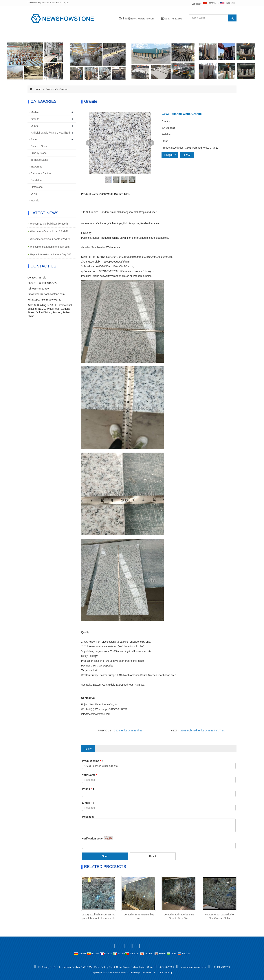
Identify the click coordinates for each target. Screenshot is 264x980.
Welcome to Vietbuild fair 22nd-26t (50, 231)
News (122, 35)
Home (37, 35)
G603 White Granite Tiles (128, 731)
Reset (153, 856)
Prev (89, 143)
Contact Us (181, 35)
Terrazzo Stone (39, 160)
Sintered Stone (39, 146)
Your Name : (91, 775)
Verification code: (93, 839)
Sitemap (168, 973)
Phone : (88, 789)
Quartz (35, 126)
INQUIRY (170, 155)
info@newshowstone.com (139, 18)
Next (151, 143)
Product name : (93, 761)
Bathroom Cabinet (41, 173)
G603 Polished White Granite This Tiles (202, 731)
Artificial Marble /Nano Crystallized (50, 133)
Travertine (37, 167)
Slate (34, 139)
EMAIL (187, 155)
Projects (102, 35)
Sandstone (37, 180)
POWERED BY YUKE (153, 973)
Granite (63, 89)
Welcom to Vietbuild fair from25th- (49, 224)
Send (105, 856)
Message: (88, 817)
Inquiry (141, 35)
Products (80, 35)
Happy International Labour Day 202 (51, 254)
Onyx (34, 194)
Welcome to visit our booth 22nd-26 (50, 239)
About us (58, 35)
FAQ (160, 35)
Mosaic (35, 201)
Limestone (37, 187)
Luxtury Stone (39, 153)
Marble (35, 112)
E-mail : (88, 803)
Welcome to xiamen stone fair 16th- (50, 247)
